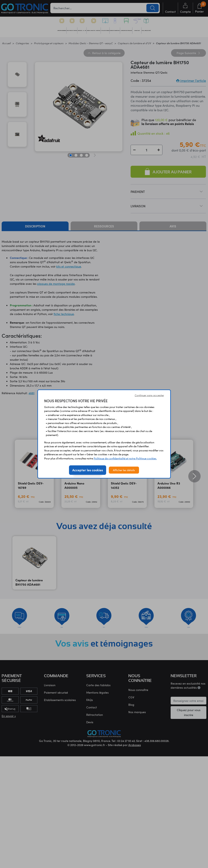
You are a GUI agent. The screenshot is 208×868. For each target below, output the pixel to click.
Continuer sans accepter (149, 395)
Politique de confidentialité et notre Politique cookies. (125, 458)
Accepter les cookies (88, 470)
